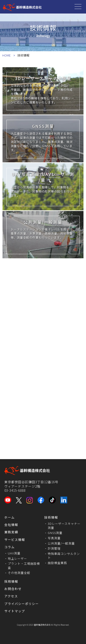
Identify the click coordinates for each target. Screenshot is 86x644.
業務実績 (11, 532)
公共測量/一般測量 (61, 543)
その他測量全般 (19, 573)
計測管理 (54, 548)
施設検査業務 (57, 563)
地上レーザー (17, 558)
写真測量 (54, 538)
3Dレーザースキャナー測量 (64, 526)
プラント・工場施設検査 (24, 566)
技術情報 (51, 517)
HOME (6, 55)
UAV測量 (14, 553)
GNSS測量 (55, 533)
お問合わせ (13, 589)
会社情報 (11, 525)
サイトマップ (15, 611)
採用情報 (11, 581)
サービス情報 (15, 539)
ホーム (10, 517)
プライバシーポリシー (22, 604)
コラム (10, 547)
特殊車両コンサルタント (64, 556)
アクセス (11, 596)
